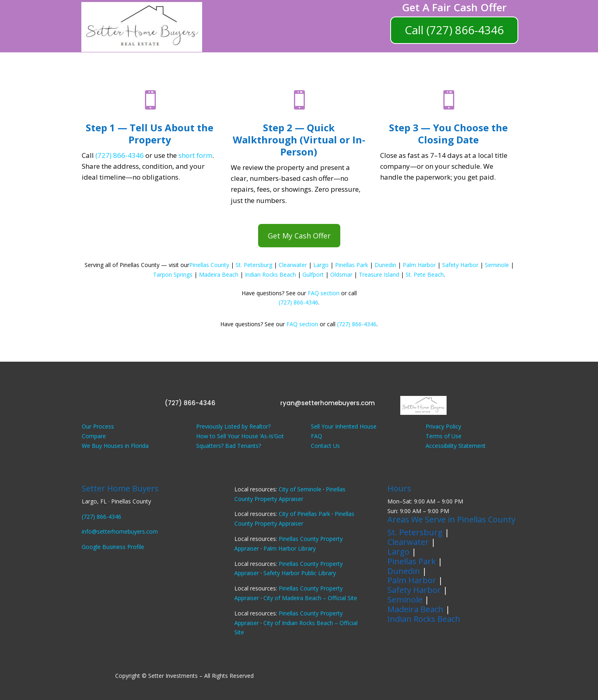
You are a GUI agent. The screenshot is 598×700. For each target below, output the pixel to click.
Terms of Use (444, 436)
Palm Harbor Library (290, 548)
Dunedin (385, 265)
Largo (321, 265)
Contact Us (325, 446)
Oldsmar (341, 274)
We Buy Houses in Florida (115, 446)
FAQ (317, 436)
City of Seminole (300, 489)
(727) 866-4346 (120, 155)
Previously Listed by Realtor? (233, 426)
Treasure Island (379, 274)
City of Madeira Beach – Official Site (310, 598)
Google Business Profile (113, 547)
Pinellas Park (352, 265)
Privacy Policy (443, 426)
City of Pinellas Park (304, 514)
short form (195, 155)
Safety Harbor (460, 265)
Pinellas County (209, 265)
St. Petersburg (254, 265)
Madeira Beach (219, 274)
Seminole (497, 265)
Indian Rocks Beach (270, 274)
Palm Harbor (419, 265)
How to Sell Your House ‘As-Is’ (235, 436)
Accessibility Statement (456, 446)
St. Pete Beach (425, 274)
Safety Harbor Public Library (300, 573)
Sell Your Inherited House (344, 426)
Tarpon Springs (173, 274)
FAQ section (324, 293)
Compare (94, 436)
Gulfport (313, 274)
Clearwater (293, 265)
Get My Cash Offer (299, 236)
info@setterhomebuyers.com (120, 531)
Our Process (98, 426)
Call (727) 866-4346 (454, 30)
